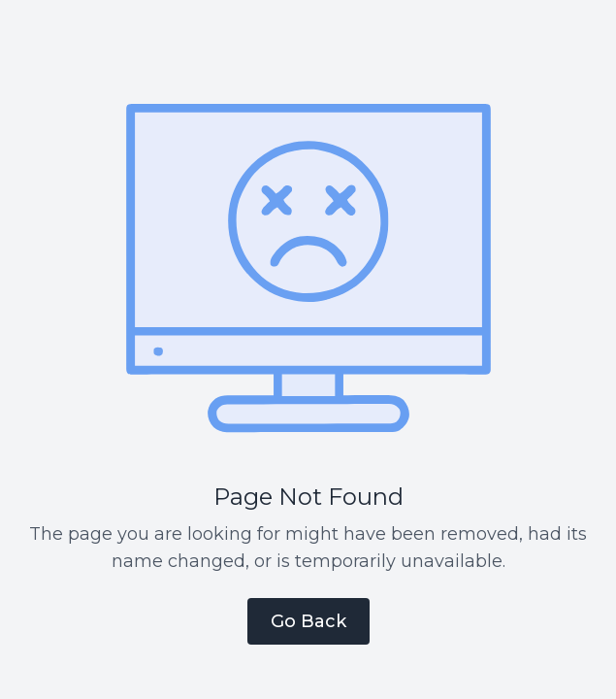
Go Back (308, 621)
